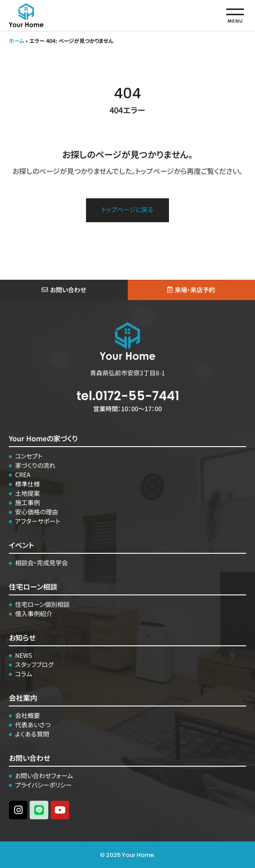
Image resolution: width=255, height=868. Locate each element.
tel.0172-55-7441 (128, 396)
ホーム (16, 41)
